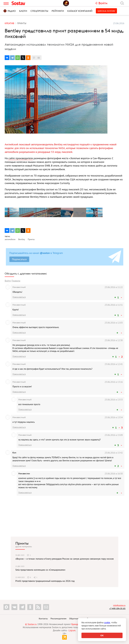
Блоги (23, 11)
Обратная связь (77, 619)
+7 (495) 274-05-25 (117, 608)
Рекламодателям (58, 619)
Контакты (43, 619)
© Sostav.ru (31, 624)
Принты (22, 543)
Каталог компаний (80, 11)
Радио (10, 11)
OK (102, 635)
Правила (16, 281)
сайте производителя (20, 158)
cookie (107, 623)
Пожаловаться (19, 297)
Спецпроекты (39, 11)
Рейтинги (58, 11)
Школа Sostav (106, 11)
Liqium (72, 630)
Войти (8, 281)
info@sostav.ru (119, 605)
